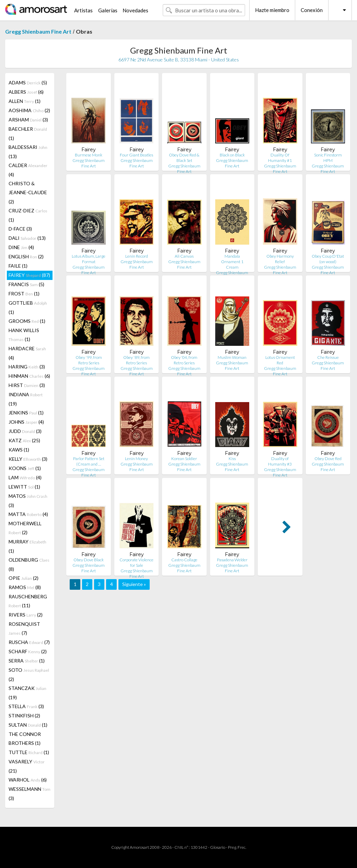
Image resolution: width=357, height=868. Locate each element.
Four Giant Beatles (136, 155)
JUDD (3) (25, 431)
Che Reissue (328, 357)
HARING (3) (27, 367)
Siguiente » (134, 584)
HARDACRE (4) (27, 353)
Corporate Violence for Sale (136, 562)
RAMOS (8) (25, 587)
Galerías (108, 10)
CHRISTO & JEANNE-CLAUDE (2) (28, 192)
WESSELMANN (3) (30, 794)
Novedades (135, 10)
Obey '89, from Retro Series (136, 360)
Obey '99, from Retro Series (89, 360)
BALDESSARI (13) (28, 152)
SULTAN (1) (28, 725)
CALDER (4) (28, 170)
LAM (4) (25, 477)
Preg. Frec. (237, 847)
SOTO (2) (29, 675)
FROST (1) (24, 294)
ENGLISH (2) (26, 256)
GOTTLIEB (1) (28, 307)
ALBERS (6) (26, 92)
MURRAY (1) (27, 546)
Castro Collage (184, 560)
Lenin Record (137, 256)
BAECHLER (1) (28, 133)
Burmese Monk (89, 155)
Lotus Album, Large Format (89, 259)
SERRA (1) (27, 661)
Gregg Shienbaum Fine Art (38, 31)
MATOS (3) (28, 501)
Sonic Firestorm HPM (328, 158)
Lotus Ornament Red (280, 360)
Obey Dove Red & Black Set (184, 158)
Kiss (232, 459)
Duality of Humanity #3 (280, 461)
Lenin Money (136, 459)
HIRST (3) (27, 385)
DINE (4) (21, 247)
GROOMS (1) (27, 321)
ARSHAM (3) (28, 120)
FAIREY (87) (29, 275)
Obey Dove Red (328, 459)
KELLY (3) (28, 459)
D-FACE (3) (20, 229)
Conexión (312, 10)
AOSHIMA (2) (29, 110)
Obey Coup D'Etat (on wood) (328, 259)
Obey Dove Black (89, 560)
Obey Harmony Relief (280, 259)
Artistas (83, 10)
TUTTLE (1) (29, 752)
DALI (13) (27, 238)
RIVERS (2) (26, 615)
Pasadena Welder (232, 560)
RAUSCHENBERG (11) (28, 601)
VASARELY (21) (27, 766)
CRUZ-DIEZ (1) (28, 215)
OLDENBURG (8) (29, 564)
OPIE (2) (24, 578)
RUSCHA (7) (29, 642)
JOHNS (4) (26, 422)
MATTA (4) (28, 514)
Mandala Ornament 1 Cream (232, 262)
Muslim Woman (232, 357)
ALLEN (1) (25, 101)
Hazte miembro (272, 10)
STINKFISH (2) (24, 715)
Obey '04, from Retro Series (184, 360)
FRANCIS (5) (26, 284)
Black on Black (232, 155)
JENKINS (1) (26, 413)
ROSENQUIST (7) (24, 628)
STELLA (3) (26, 706)
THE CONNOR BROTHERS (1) (25, 738)
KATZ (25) (24, 440)
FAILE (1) (18, 266)
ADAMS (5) (28, 83)
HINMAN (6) (29, 376)
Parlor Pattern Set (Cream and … (89, 461)
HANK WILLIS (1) (24, 335)
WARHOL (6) (28, 780)
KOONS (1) (25, 468)
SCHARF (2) (28, 651)
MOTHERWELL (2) (25, 528)
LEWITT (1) (24, 487)
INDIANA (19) (26, 399)
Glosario (218, 847)
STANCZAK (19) (27, 693)
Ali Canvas (184, 256)
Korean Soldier (184, 459)
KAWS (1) (19, 450)
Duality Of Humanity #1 (280, 158)
